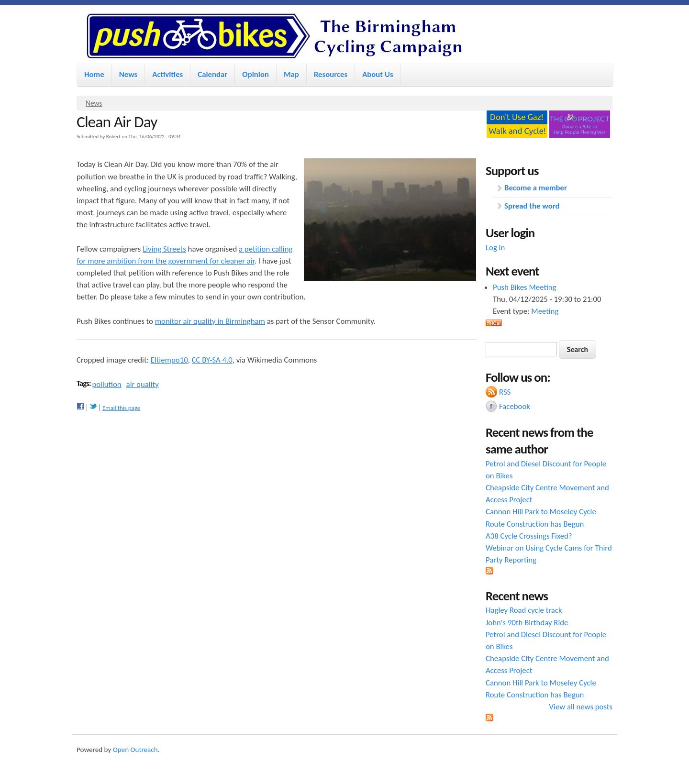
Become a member (536, 188)
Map (291, 74)
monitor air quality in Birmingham (210, 321)
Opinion (256, 74)
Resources (331, 74)
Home (94, 74)
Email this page (121, 408)
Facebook (515, 406)
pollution (106, 384)
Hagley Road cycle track (524, 610)
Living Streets (164, 249)
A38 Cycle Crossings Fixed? (529, 536)
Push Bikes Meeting (524, 287)
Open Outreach (135, 750)
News (128, 74)
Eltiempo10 (169, 360)
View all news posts (581, 707)
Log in (495, 248)
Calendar (212, 74)
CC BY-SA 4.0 (212, 360)
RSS (505, 392)
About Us (378, 74)
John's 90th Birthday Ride (527, 623)
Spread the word (532, 206)
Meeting (545, 311)
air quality (143, 384)
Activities (167, 74)
